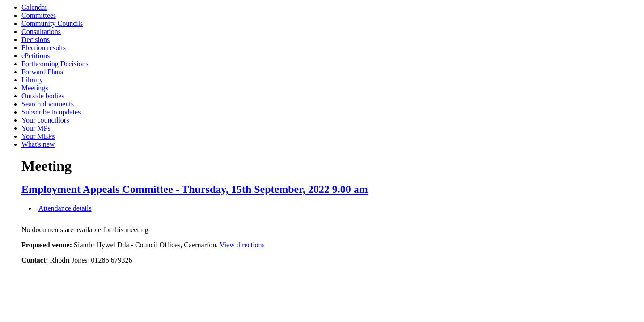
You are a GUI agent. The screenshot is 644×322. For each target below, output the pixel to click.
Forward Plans (42, 72)
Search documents (48, 104)
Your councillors (45, 120)
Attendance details (65, 208)
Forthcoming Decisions (55, 64)
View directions (242, 245)
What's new (38, 144)
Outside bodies (43, 96)
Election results (44, 48)
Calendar (34, 7)
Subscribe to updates (51, 112)
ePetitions (36, 56)
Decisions (36, 40)
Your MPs (36, 128)
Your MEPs (38, 136)
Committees (39, 15)
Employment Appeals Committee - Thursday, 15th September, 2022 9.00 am (195, 189)
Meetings (35, 88)
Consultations (41, 32)
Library (32, 80)
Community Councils (52, 23)
